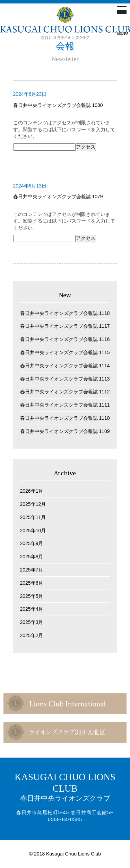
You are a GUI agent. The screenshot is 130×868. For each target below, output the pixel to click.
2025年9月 (32, 543)
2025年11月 (33, 517)
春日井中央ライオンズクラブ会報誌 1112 (65, 392)
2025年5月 (32, 596)
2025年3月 (32, 622)
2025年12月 (33, 504)
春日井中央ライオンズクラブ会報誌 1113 (65, 379)
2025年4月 (32, 609)
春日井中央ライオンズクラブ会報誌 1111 (65, 405)
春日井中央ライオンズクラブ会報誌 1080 (58, 105)
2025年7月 (32, 570)
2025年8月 (32, 557)
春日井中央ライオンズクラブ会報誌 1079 (58, 197)
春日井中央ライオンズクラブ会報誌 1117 (65, 326)
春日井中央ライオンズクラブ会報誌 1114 (65, 366)
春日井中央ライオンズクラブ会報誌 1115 (65, 352)
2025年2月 (32, 635)
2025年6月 (32, 583)
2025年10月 (33, 531)
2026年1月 (32, 491)
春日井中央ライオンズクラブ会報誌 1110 (65, 418)
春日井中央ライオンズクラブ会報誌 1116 (65, 339)
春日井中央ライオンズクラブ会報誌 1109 (65, 431)
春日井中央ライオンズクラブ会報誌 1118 (65, 313)
